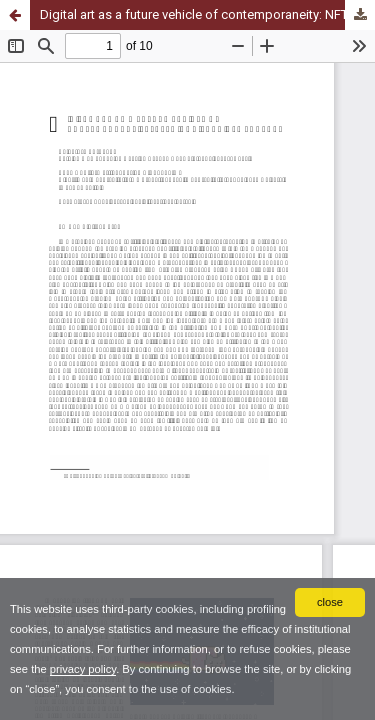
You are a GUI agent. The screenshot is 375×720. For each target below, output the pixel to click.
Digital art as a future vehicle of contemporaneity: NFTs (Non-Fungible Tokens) (207, 14)
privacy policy (83, 669)
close (330, 602)
